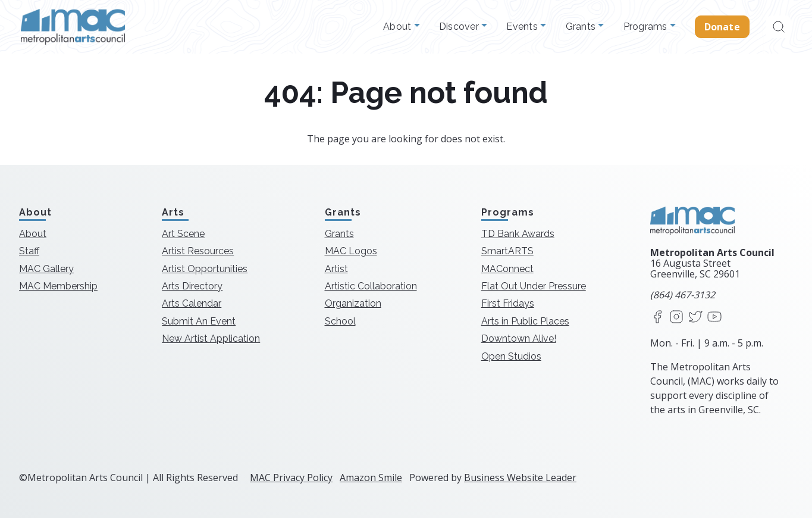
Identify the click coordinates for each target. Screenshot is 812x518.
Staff (29, 251)
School (340, 321)
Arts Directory (192, 286)
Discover (460, 27)
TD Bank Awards (518, 234)
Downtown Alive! (519, 338)
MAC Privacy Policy (291, 478)
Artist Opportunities (205, 269)
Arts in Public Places (525, 321)
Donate (722, 27)
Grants (582, 27)
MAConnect (507, 269)
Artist (336, 269)
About (399, 27)
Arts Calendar (192, 303)
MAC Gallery (46, 269)
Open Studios (511, 356)
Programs (647, 27)
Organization (353, 303)
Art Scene (183, 234)
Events (523, 27)
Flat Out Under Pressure (534, 286)
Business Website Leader (520, 478)
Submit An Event (199, 321)
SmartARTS (507, 251)
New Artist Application (211, 338)
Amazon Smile (371, 478)
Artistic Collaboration (371, 286)
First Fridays (508, 303)
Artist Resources (198, 251)
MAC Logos (351, 251)
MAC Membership (58, 286)
